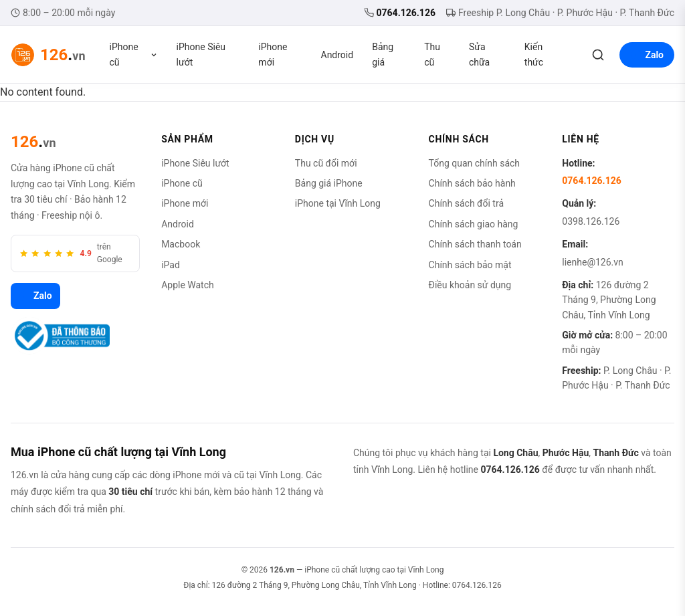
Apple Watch (188, 285)
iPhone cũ (134, 54)
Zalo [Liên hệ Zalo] (647, 55)
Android (337, 55)
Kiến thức (534, 54)
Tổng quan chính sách (475, 163)
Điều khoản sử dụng (470, 285)
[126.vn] (33, 142)
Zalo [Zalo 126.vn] (35, 296)
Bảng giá (383, 54)
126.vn (282, 570)
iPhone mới (273, 54)
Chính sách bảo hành (472, 183)
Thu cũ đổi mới (326, 163)
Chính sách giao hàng (474, 224)
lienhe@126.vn (592, 262)
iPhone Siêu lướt (201, 54)
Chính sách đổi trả (466, 203)
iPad (171, 265)
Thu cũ (432, 54)
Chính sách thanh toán (475, 244)
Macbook (181, 244)
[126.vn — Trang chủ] (48, 55)
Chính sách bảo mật (470, 265)
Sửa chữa (479, 54)
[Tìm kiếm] (598, 55)
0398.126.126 (591, 221)
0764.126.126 (400, 13)
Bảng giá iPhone (329, 183)
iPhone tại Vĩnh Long (338, 203)
